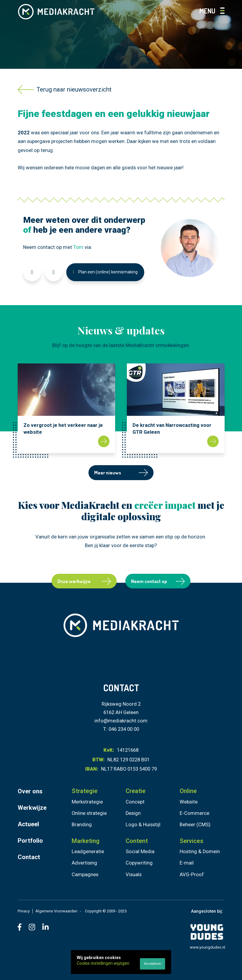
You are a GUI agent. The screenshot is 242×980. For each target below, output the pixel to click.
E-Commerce (194, 813)
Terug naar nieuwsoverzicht (65, 90)
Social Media (140, 852)
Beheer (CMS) (195, 825)
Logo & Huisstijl (143, 825)
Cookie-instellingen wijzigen (103, 963)
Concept (135, 802)
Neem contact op (158, 581)
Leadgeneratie (88, 852)
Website (189, 802)
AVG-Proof (192, 875)
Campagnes (85, 875)
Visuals (134, 875)
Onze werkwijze (84, 581)
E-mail (187, 863)
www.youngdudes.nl (208, 947)
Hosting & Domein (200, 852)
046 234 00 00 (124, 729)
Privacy (24, 911)
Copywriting (139, 863)
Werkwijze (32, 808)
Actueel (28, 824)
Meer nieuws (121, 472)
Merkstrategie (87, 802)
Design (133, 813)
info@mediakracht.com (121, 721)
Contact (29, 857)
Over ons (30, 791)
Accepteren (153, 964)
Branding (82, 825)
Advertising (84, 863)
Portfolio (30, 841)
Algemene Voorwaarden (56, 911)
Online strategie (89, 813)
